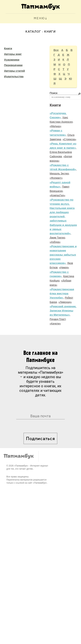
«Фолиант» (56, 178)
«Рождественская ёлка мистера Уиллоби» (62, 293)
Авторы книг (13, 54)
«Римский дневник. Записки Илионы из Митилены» (63, 311)
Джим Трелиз (57, 238)
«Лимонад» (65, 302)
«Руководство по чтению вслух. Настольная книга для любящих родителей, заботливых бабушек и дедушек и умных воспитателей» (63, 216)
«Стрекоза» (69, 139)
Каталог (33, 32)
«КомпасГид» (57, 195)
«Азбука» (55, 242)
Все (56, 50)
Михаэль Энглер (59, 174)
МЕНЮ (39, 18)
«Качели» (55, 324)
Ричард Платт (58, 319)
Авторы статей (14, 71)
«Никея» (64, 267)
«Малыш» (55, 126)
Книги (8, 48)
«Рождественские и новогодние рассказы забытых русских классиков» (63, 255)
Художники (12, 60)
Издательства (14, 76)
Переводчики (13, 65)
